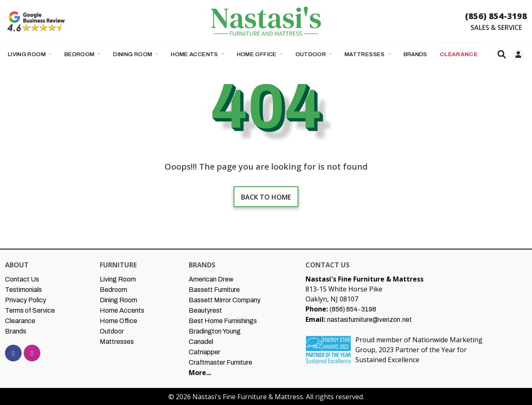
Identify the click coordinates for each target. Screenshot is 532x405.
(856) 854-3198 (496, 16)
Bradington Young (215, 331)
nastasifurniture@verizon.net (369, 320)
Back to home (266, 197)
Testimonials (23, 290)
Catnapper (204, 352)
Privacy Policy (26, 300)
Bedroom (80, 54)
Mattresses (365, 54)
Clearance (20, 321)
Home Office (258, 54)
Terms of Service (30, 310)
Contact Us (22, 279)
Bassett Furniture (214, 290)
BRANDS (415, 54)
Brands (16, 331)
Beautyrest (205, 310)
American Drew (211, 279)
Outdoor (312, 54)
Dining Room (133, 54)
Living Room (28, 54)
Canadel (201, 342)
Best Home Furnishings (223, 321)
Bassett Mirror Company (225, 300)
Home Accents (195, 54)
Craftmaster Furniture (220, 362)
